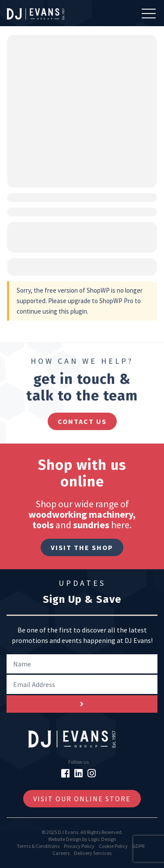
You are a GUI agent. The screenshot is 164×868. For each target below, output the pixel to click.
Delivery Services (93, 853)
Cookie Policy (113, 846)
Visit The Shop (82, 547)
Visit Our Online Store (82, 799)
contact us (82, 421)
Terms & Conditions (38, 846)
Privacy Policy (79, 846)
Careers (61, 853)
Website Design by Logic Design (82, 839)
